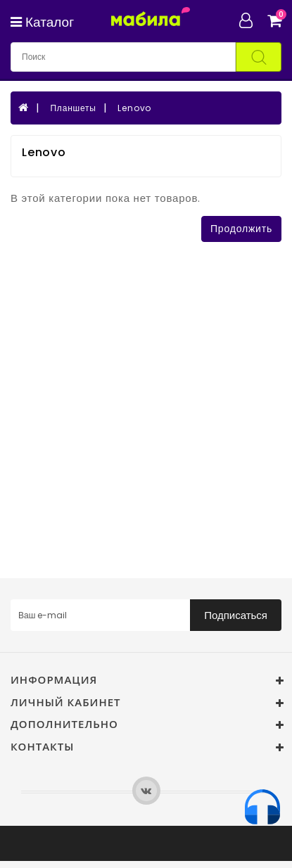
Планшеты (73, 108)
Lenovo (134, 108)
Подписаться (236, 615)
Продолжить (241, 229)
